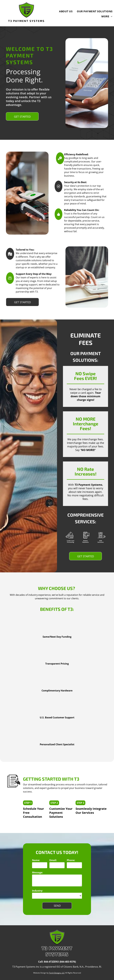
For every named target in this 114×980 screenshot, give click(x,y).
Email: (53, 860)
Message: (37, 872)
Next (104, 539)
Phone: (71, 860)
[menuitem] (64, 11)
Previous (66, 539)
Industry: (37, 891)
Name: (36, 860)
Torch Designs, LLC (57, 973)
